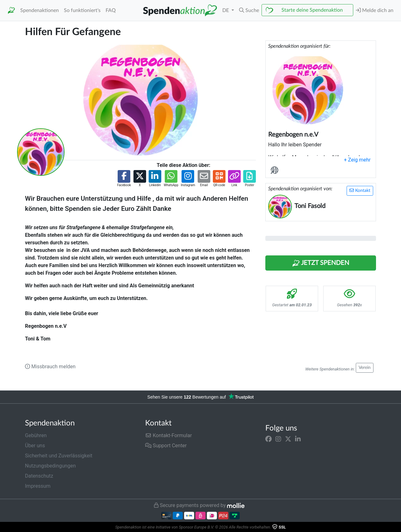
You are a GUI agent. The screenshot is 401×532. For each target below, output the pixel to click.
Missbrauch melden (50, 367)
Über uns (35, 446)
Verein (365, 368)
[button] (249, 10)
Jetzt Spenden (321, 263)
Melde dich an (375, 10)
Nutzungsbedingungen (50, 466)
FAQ (111, 10)
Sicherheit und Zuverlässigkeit (59, 456)
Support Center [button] (166, 446)
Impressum (38, 486)
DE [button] (226, 10)
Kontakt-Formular (169, 435)
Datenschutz (39, 476)
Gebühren (36, 435)
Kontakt (360, 190)
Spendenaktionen (40, 10)
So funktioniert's (82, 10)
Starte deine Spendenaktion (312, 10)
